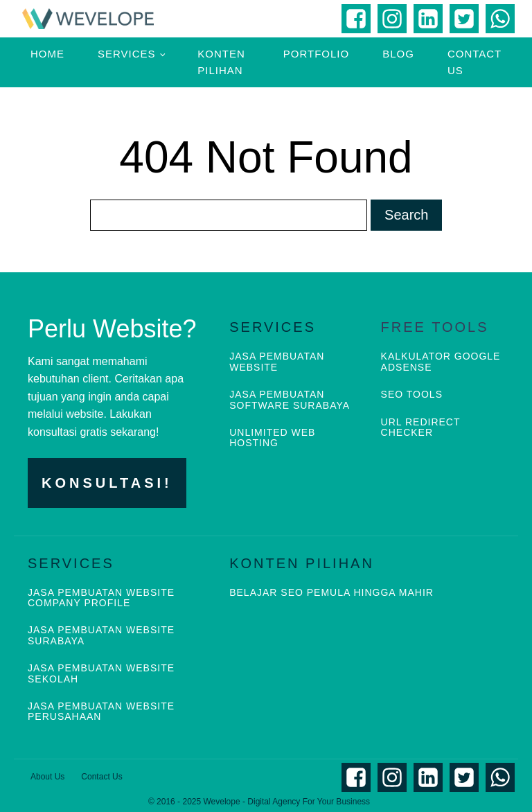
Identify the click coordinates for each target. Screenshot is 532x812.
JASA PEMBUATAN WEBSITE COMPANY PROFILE (101, 598)
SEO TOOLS (412, 395)
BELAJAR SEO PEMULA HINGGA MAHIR (331, 593)
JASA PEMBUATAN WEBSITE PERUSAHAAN (101, 712)
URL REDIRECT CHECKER (421, 427)
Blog (398, 54)
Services (127, 54)
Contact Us (475, 62)
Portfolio (316, 54)
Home (47, 54)
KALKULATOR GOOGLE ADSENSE (441, 362)
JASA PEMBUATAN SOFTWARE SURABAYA (290, 400)
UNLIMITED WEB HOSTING (272, 438)
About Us (47, 777)
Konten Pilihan (221, 62)
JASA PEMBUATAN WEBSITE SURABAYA (101, 635)
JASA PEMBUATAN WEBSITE (277, 362)
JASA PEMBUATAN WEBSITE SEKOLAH (101, 673)
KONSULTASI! (107, 483)
